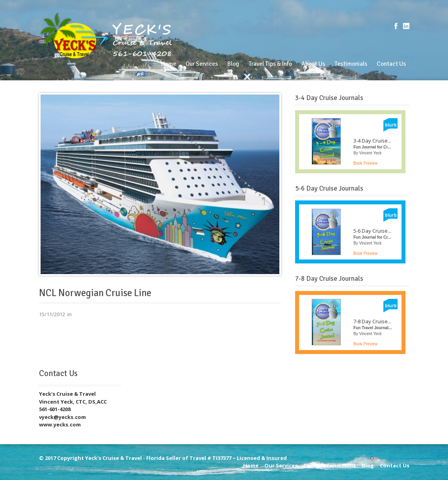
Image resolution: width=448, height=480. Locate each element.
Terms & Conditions (330, 465)
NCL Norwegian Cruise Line (95, 293)
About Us (313, 64)
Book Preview (365, 163)
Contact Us (391, 64)
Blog (233, 64)
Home (169, 64)
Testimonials (351, 64)
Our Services (202, 64)
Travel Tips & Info (270, 64)
